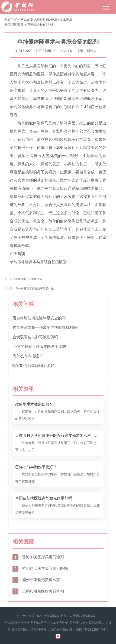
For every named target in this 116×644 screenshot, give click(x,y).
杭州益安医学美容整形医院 (40, 568)
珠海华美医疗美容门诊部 (38, 557)
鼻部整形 (43, 20)
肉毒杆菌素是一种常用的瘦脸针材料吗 (45, 327)
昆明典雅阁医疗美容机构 (38, 591)
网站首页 (27, 20)
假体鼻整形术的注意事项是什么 (35, 288)
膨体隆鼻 (66, 20)
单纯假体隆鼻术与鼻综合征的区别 (28, 24)
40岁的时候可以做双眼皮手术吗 (39, 346)
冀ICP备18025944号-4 (92, 630)
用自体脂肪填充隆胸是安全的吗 (39, 318)
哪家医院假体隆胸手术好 (33, 366)
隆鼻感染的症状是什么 (28, 279)
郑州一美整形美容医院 (36, 580)
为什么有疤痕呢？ (28, 356)
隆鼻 (54, 20)
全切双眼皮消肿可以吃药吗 (35, 337)
